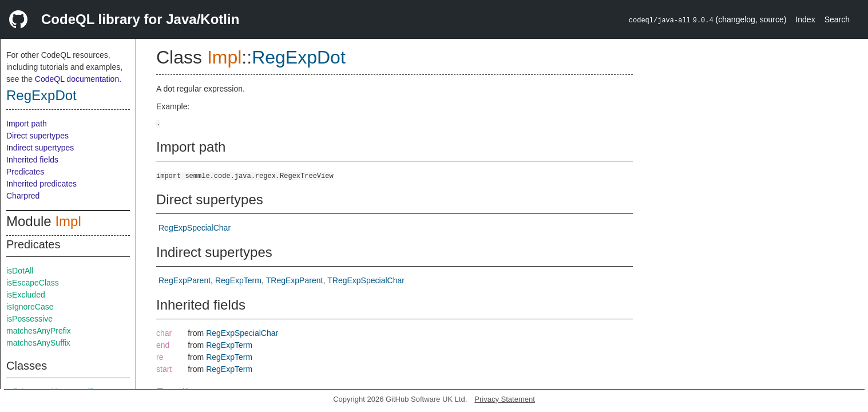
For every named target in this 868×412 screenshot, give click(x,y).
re (160, 357)
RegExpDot (41, 95)
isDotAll (20, 271)
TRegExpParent (295, 280)
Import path (27, 124)
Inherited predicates (41, 184)
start (164, 369)
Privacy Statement (505, 399)
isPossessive (29, 319)
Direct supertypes (37, 136)
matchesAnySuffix (38, 343)
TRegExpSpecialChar (366, 280)
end (163, 345)
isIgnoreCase (30, 307)
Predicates (25, 172)
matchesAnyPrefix (39, 331)
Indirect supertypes (40, 148)
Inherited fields (32, 160)
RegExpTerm (238, 280)
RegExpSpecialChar (195, 228)
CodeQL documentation (77, 79)
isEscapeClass (33, 283)
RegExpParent (185, 280)
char (164, 333)
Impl (68, 221)
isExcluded (26, 295)
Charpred (23, 196)
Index (805, 19)
